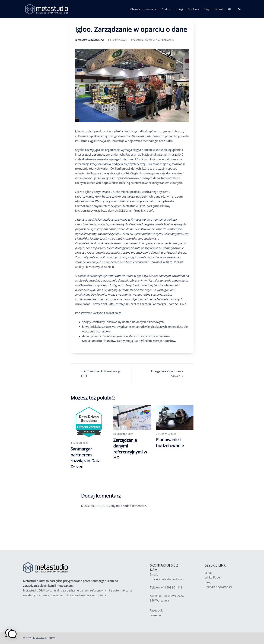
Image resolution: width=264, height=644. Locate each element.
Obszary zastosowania (143, 9)
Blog (206, 9)
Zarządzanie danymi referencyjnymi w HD (130, 449)
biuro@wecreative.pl (90, 40)
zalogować (102, 506)
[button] (240, 9)
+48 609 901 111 (172, 587)
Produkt (166, 9)
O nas (209, 573)
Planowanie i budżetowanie (170, 442)
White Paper (213, 577)
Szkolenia (193, 9)
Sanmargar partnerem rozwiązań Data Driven (85, 458)
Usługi (179, 9)
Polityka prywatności (218, 587)
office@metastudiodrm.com (168, 579)
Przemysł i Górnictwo (145, 40)
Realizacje (167, 40)
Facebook (156, 610)
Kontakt (218, 9)
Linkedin (155, 615)
